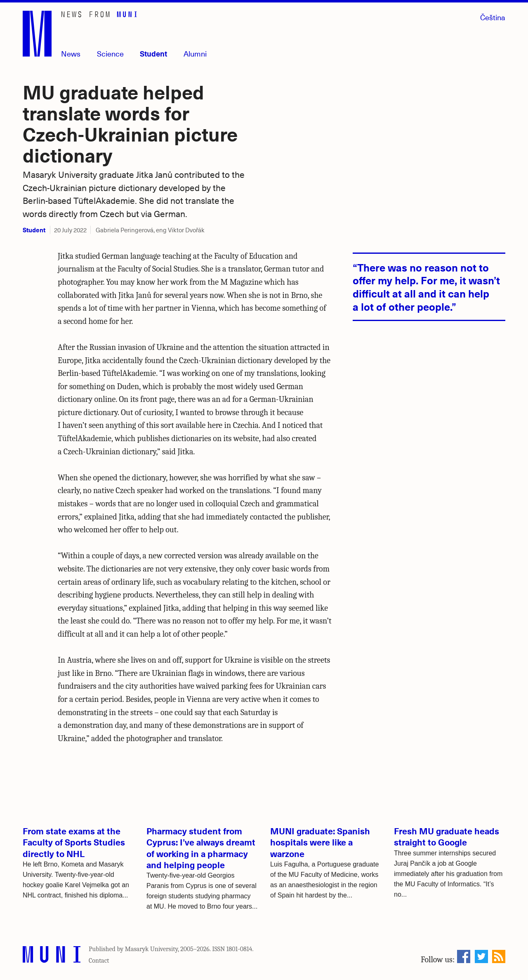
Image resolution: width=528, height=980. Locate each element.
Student (153, 53)
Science (110, 53)
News (71, 53)
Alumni (195, 53)
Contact (99, 961)
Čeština (493, 17)
